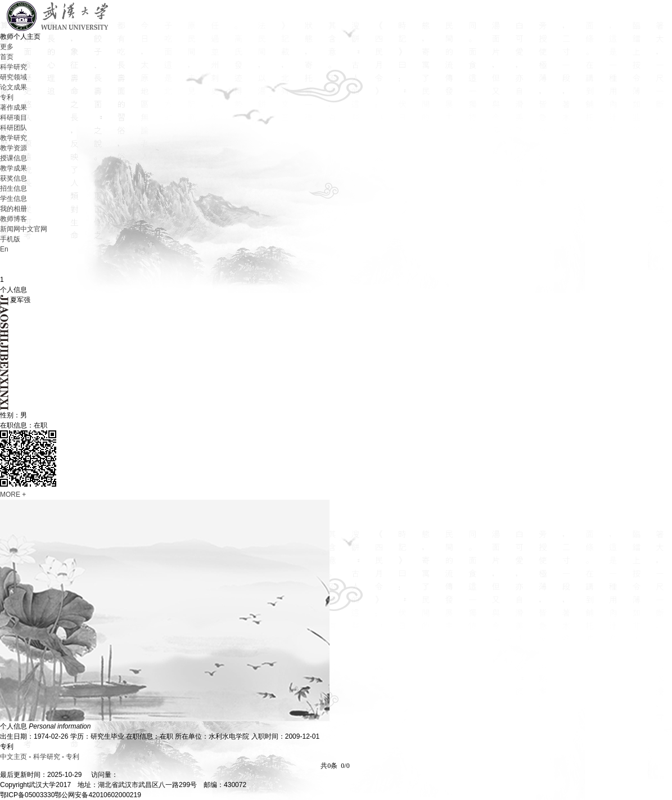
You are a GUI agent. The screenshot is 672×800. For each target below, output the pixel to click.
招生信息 (13, 188)
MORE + (13, 495)
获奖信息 (13, 178)
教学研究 (13, 138)
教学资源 (13, 148)
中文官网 (34, 229)
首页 (7, 57)
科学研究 (13, 67)
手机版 (10, 239)
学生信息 (13, 199)
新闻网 (10, 229)
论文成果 (13, 87)
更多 (7, 47)
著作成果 (13, 107)
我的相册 (13, 209)
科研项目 (13, 118)
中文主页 (13, 757)
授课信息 (13, 158)
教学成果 (13, 168)
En (4, 249)
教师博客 (13, 219)
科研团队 (13, 128)
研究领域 (13, 77)
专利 (7, 97)
